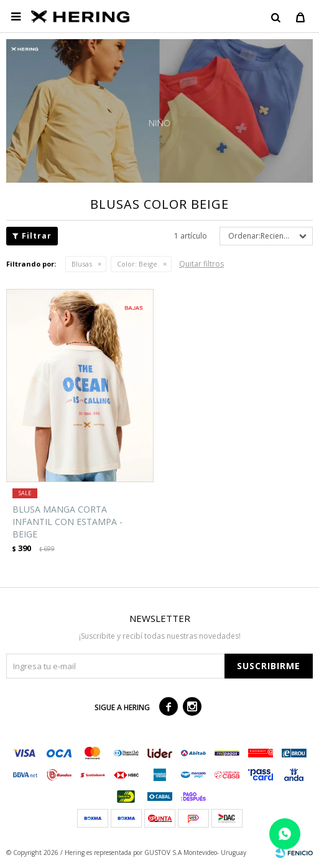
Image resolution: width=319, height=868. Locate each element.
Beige (137, 264)
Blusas (82, 264)
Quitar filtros (201, 264)
